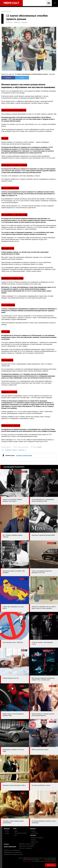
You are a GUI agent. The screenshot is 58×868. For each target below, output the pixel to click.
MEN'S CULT (27, 846)
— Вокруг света (34, 842)
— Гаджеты (33, 831)
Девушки (7, 829)
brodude (39, 447)
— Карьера (33, 840)
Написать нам (51, 865)
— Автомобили (34, 833)
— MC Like (6, 831)
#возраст (15, 450)
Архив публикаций (10, 847)
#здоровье (8, 450)
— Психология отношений (20, 833)
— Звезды (7, 833)
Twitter (22, 78)
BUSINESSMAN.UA (13, 852)
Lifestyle (33, 835)
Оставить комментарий (24, 455)
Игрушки (33, 829)
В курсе (6, 844)
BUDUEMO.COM (13, 854)
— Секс (15, 835)
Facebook (8, 78)
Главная (3, 11)
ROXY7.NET (27, 844)
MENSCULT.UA (12, 850)
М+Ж (15, 829)
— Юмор (15, 831)
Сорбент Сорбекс (27, 861)
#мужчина (21, 450)
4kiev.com (25, 848)
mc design (42, 860)
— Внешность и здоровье (37, 838)
